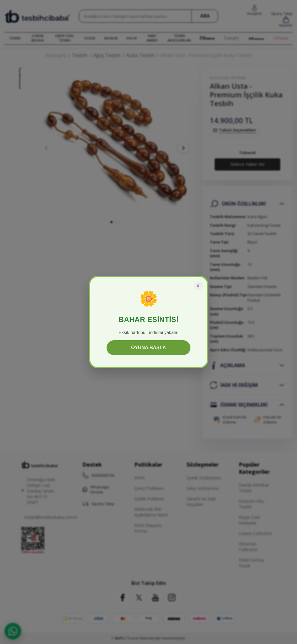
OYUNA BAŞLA (148, 348)
